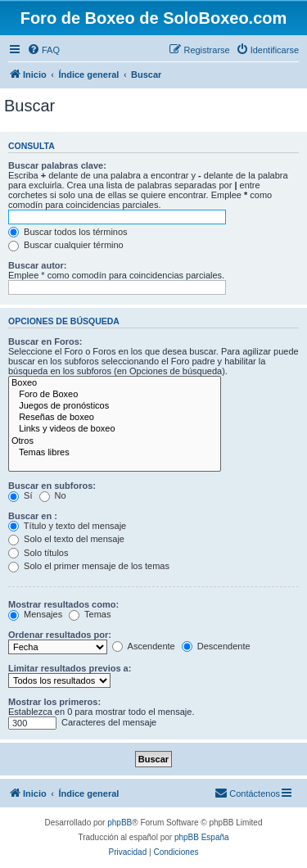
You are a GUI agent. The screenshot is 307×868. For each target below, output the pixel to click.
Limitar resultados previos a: (70, 668)
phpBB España (202, 837)
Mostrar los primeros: (54, 702)
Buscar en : (33, 516)
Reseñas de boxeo (115, 418)
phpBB (120, 823)
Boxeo (115, 383)
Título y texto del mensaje (67, 526)
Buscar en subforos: (52, 486)
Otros (115, 441)
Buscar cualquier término (66, 245)
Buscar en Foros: (45, 341)
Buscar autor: (38, 265)
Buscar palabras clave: (57, 165)
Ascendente (144, 646)
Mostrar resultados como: (63, 604)
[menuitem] (43, 50)
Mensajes (35, 614)
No (53, 495)
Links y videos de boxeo (115, 429)
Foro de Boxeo (115, 395)
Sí (20, 495)
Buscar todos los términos (68, 232)
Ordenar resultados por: (60, 635)
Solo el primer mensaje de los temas (89, 566)
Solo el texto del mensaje (66, 539)
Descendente (216, 646)
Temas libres (115, 453)
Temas (90, 614)
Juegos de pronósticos (115, 406)
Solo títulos (38, 553)
